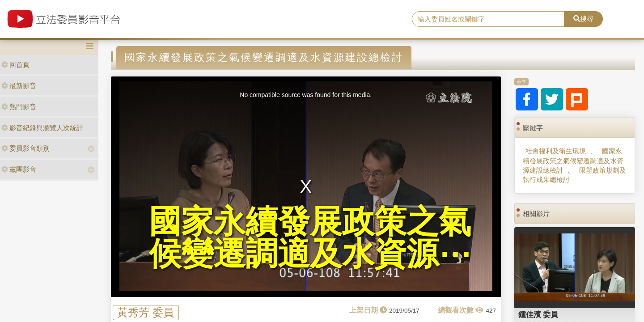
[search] (488, 19)
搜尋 (583, 19)
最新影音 (19, 86)
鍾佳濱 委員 (538, 314)
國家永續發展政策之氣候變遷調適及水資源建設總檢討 (573, 161)
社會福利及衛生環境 (556, 151)
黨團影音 (19, 169)
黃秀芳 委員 (146, 312)
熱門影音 (19, 107)
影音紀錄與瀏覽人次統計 (42, 128)
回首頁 (15, 65)
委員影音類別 (25, 148)
